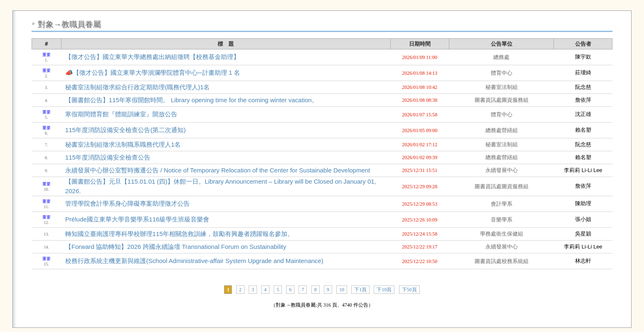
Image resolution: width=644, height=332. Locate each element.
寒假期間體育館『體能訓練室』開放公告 (121, 114)
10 (342, 290)
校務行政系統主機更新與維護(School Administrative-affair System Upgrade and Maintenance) (194, 261)
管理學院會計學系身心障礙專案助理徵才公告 (127, 203)
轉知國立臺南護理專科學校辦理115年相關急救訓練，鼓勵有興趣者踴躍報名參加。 (179, 234)
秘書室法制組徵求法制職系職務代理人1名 (123, 144)
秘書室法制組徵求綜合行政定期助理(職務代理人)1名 (137, 87)
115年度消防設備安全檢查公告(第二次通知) (125, 130)
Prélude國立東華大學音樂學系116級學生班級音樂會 (137, 219)
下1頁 (360, 290)
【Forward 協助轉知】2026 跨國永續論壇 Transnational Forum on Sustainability (176, 247)
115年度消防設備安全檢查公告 (108, 157)
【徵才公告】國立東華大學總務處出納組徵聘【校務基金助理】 (152, 57)
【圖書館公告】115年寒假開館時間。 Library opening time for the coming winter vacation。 (192, 100)
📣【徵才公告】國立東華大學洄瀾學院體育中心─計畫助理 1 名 (153, 73)
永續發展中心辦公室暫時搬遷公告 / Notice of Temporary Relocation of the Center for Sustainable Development (218, 170)
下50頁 (409, 290)
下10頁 (384, 290)
